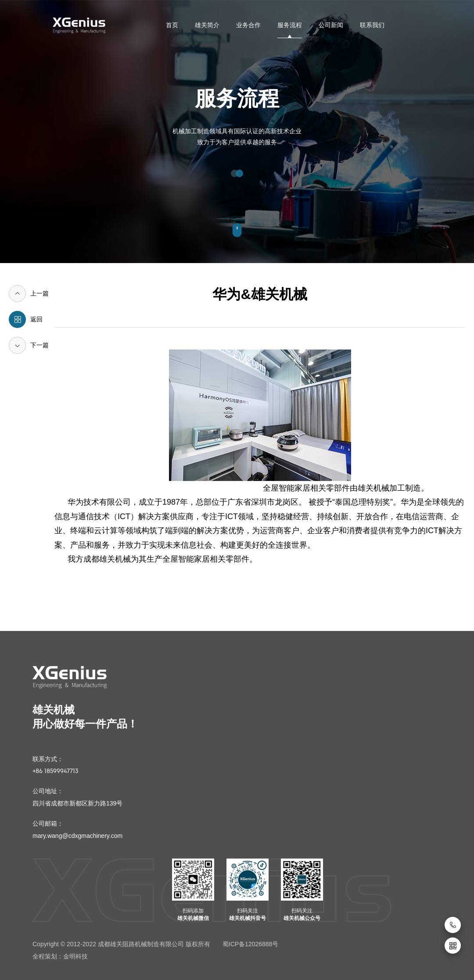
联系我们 (372, 25)
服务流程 (290, 25)
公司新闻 (331, 25)
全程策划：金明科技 (60, 956)
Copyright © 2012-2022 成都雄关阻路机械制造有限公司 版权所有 (121, 944)
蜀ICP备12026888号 (251, 944)
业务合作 (248, 25)
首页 (172, 25)
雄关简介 (207, 25)
